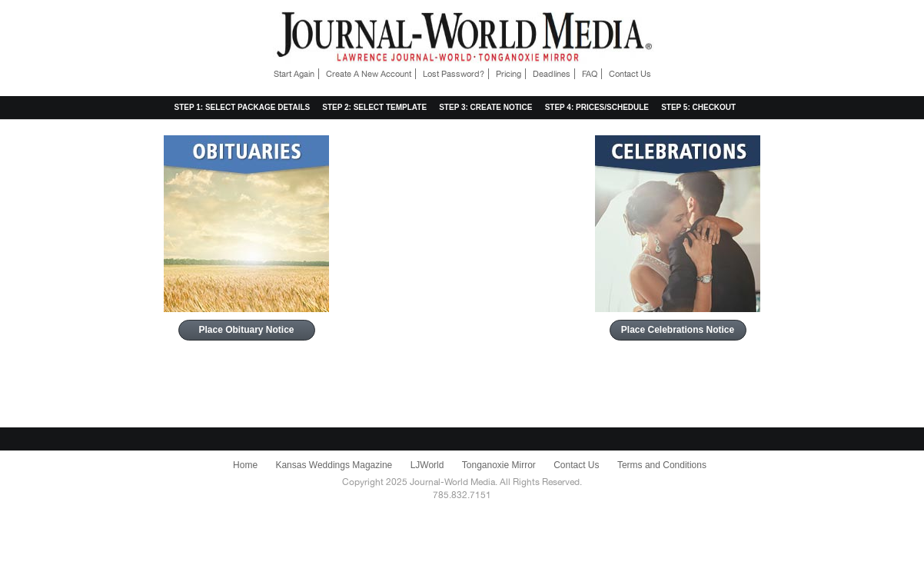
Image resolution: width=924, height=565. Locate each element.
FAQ (590, 74)
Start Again (294, 74)
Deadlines (552, 74)
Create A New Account (369, 74)
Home (245, 465)
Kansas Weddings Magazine (334, 465)
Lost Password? (454, 74)
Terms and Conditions (662, 465)
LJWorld (427, 465)
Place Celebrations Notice (678, 330)
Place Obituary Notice (246, 330)
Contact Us (630, 74)
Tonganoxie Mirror (499, 465)
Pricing (509, 74)
